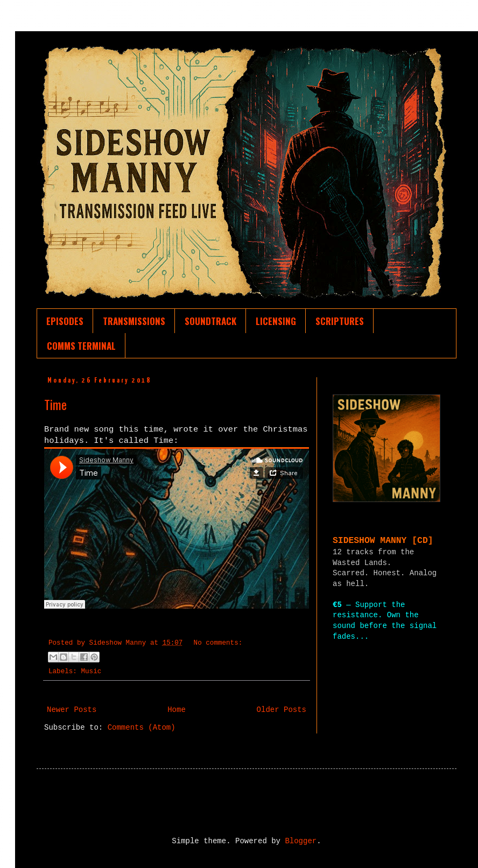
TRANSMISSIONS (134, 321)
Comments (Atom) (142, 728)
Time (55, 404)
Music (91, 672)
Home (177, 710)
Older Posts (282, 710)
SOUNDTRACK (210, 321)
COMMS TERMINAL (81, 346)
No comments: (218, 643)
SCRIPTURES (340, 321)
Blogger (301, 841)
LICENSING (276, 321)
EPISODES (65, 321)
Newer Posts (72, 710)
